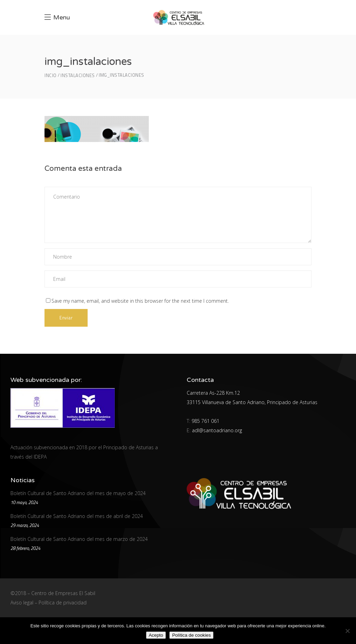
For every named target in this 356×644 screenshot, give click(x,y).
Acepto (156, 635)
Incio (51, 76)
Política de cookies (191, 635)
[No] (347, 631)
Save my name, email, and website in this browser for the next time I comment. (140, 301)
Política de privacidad (63, 603)
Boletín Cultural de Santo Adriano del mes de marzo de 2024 (79, 539)
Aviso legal (22, 603)
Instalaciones (78, 76)
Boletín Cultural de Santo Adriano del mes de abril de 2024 (77, 516)
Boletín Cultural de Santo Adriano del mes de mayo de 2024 (78, 493)
